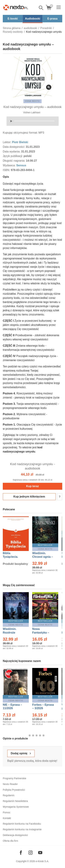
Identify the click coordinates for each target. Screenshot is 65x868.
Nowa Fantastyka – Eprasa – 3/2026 (43, 633)
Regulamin (9, 795)
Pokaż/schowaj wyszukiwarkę (41, 8)
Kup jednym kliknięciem (29, 497)
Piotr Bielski (20, 142)
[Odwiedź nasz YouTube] (40, 853)
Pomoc (7, 812)
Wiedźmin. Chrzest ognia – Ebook (43, 557)
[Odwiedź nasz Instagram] (31, 853)
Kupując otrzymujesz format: (20, 133)
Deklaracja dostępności (15, 835)
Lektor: (7, 142)
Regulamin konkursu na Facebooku (22, 824)
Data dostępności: (14, 147)
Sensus (21, 165)
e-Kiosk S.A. (42, 861)
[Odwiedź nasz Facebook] (21, 853)
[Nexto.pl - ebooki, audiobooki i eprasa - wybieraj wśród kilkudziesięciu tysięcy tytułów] (16, 7)
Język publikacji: (13, 156)
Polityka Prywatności (14, 790)
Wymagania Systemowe (16, 807)
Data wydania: (12, 152)
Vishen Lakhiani (32, 112)
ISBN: (7, 170)
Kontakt (7, 818)
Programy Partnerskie (14, 778)
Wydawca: (10, 165)
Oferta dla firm (10, 841)
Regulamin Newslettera (15, 801)
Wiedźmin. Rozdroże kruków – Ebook (13, 633)
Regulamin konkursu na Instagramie (22, 829)
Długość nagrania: (14, 161)
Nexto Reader (10, 784)
